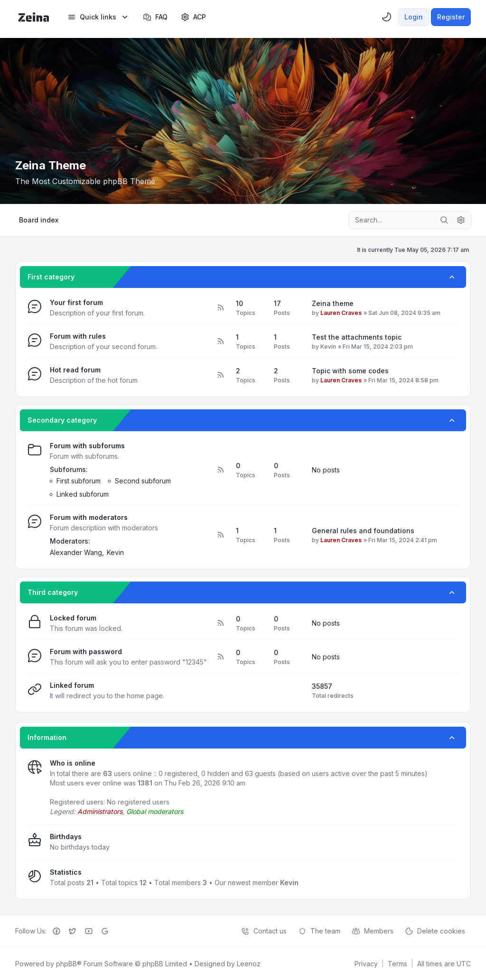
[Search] (444, 220)
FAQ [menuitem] (155, 17)
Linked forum (72, 685)
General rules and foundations (363, 531)
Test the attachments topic (357, 337)
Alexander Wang (76, 552)
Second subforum (143, 481)
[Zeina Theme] (34, 17)
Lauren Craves (341, 313)
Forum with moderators (89, 517)
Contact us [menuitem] (264, 931)
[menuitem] (98, 17)
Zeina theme (333, 303)
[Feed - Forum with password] (220, 657)
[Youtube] (89, 931)
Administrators (100, 811)
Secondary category (62, 420)
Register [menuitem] (451, 17)
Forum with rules (78, 336)
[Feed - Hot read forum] (220, 375)
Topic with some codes (350, 371)
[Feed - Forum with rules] (220, 342)
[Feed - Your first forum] (220, 308)
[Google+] (105, 931)
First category (51, 277)
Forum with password (86, 652)
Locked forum (73, 618)
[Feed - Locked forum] (220, 623)
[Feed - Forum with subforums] (220, 470)
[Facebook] (56, 931)
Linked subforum (83, 494)
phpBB (66, 964)
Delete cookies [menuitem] (435, 931)
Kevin (328, 347)
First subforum (79, 481)
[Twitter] (73, 931)
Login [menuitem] (414, 17)
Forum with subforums (87, 446)
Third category (53, 592)
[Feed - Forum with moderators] (220, 535)
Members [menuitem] (373, 931)
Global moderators (155, 811)
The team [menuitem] (319, 931)
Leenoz (249, 964)
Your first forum (76, 302)
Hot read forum (75, 370)
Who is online (73, 763)
